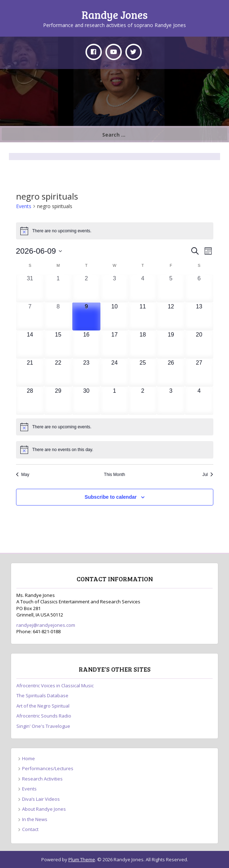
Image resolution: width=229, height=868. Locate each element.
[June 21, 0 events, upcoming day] (30, 373)
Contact (30, 829)
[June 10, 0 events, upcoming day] (114, 316)
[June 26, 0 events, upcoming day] (171, 373)
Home (28, 758)
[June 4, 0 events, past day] (143, 288)
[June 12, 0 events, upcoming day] (171, 316)
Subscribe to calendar (110, 497)
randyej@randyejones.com (46, 625)
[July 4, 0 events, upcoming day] (199, 401)
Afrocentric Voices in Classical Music (55, 686)
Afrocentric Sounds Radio (44, 716)
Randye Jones (115, 15)
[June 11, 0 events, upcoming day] (143, 316)
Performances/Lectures (48, 768)
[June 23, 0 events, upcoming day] (86, 373)
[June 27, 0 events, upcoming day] (199, 373)
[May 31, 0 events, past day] (30, 288)
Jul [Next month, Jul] (208, 475)
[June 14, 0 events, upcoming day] (30, 345)
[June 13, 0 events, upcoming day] (199, 316)
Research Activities (42, 779)
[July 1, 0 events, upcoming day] (114, 401)
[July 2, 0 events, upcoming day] (143, 401)
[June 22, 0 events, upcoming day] (58, 373)
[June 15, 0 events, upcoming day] (58, 345)
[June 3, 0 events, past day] (114, 288)
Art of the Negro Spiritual (43, 706)
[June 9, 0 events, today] (86, 316)
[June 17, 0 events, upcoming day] (114, 345)
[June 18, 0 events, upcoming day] (143, 345)
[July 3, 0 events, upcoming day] (171, 401)
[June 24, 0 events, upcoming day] (114, 373)
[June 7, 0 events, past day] (30, 316)
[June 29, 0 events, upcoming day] (58, 401)
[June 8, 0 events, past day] (58, 316)
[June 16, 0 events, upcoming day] (86, 345)
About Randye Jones (44, 809)
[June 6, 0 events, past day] (199, 288)
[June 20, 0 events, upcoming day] (199, 345)
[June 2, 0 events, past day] (86, 288)
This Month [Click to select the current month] (114, 475)
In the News (35, 819)
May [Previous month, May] (23, 475)
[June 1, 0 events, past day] (58, 288)
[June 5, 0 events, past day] (171, 288)
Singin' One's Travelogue (43, 726)
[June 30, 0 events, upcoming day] (86, 401)
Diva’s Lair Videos (41, 799)
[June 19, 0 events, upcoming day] (171, 345)
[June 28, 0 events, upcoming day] (30, 401)
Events (24, 206)
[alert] (115, 231)
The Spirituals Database (42, 695)
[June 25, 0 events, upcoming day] (143, 373)
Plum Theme (82, 859)
